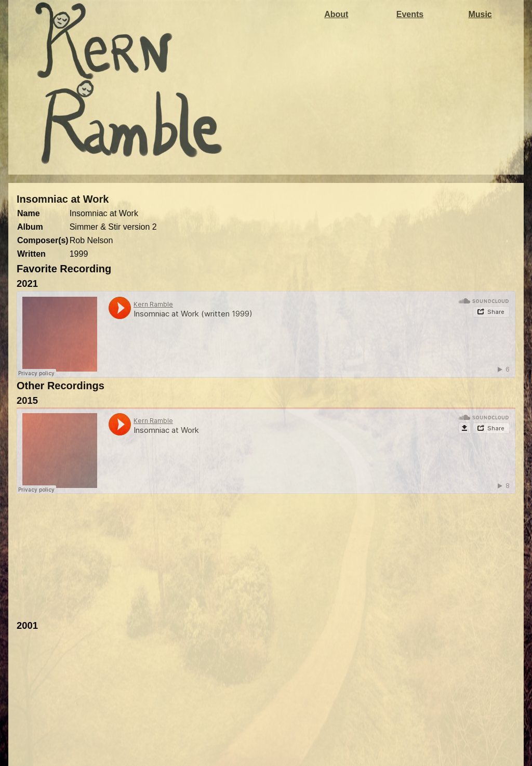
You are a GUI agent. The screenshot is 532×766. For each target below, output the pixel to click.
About (336, 14)
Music (480, 14)
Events (410, 14)
